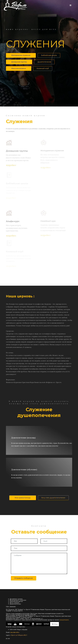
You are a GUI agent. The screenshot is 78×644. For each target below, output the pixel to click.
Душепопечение (44, 62)
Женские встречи (19, 68)
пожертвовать (64, 620)
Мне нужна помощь (23, 498)
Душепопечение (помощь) (23, 438)
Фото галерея (14, 603)
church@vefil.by (15, 632)
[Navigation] (70, 5)
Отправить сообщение (24, 578)
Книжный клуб (43, 68)
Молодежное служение (21, 55)
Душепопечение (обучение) (24, 469)
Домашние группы (19, 62)
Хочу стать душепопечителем (53, 498)
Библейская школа (49, 55)
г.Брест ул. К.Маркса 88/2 (19, 635)
